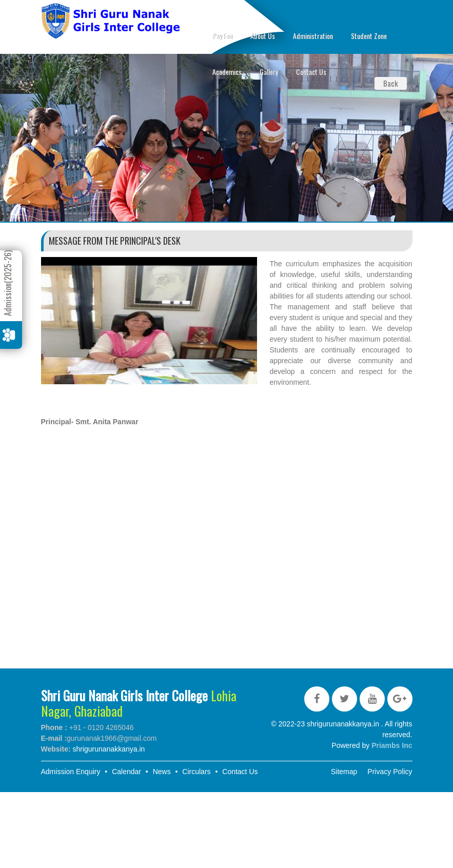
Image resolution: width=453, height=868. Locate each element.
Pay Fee (222, 36)
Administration (313, 36)
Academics (227, 72)
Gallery (269, 72)
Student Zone (369, 36)
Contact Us (311, 72)
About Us (263, 36)
